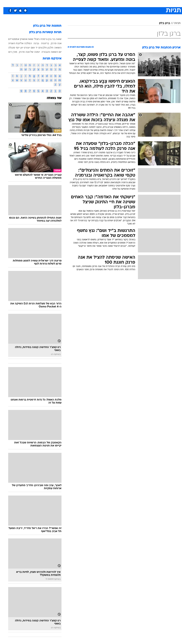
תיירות (76, 3)
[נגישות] (5, 3)
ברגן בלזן (161, 23)
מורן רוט (9, 52)
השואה (54, 48)
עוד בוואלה (51, 98)
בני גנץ (48, 39)
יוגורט (23, 48)
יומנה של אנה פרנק (26, 52)
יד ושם (31, 48)
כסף (106, 3)
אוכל (97, 3)
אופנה (52, 3)
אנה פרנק (53, 43)
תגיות (174, 23)
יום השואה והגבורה (48, 52)
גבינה (33, 43)
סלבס (116, 3)
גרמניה (41, 39)
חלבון (47, 48)
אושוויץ (20, 39)
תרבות (126, 3)
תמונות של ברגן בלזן (44, 26)
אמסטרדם (10, 39)
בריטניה (42, 43)
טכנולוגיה (64, 3)
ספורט (137, 3)
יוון (18, 48)
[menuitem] (134, 3)
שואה (55, 39)
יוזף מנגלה (10, 48)
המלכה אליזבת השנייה (17, 43)
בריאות (87, 3)
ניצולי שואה (30, 39)
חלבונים (39, 48)
